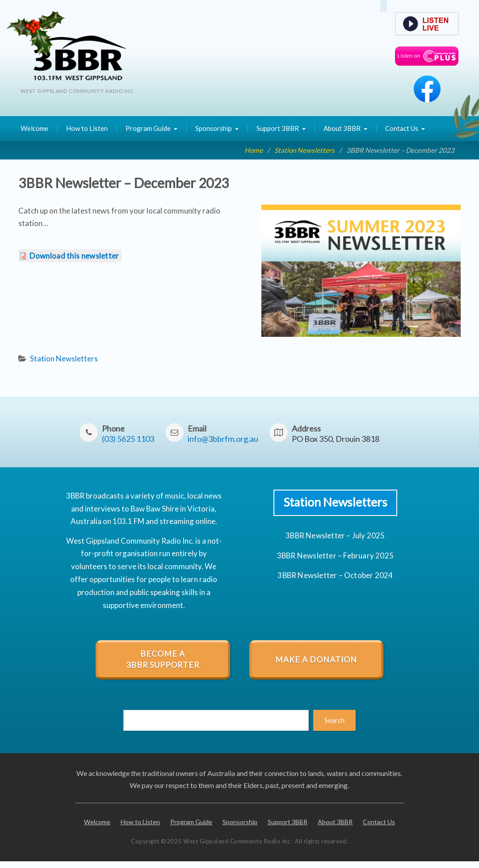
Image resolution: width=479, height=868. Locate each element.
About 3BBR (342, 128)
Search (334, 720)
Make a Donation (316, 660)
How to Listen (87, 128)
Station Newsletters (64, 359)
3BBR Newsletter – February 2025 (335, 556)
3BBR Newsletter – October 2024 (335, 575)
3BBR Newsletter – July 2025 (335, 535)
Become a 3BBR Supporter (163, 659)
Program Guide (148, 128)
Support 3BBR (278, 128)
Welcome (34, 128)
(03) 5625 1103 (128, 439)
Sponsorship (214, 128)
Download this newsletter (74, 256)
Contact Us (402, 128)
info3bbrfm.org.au (223, 439)
